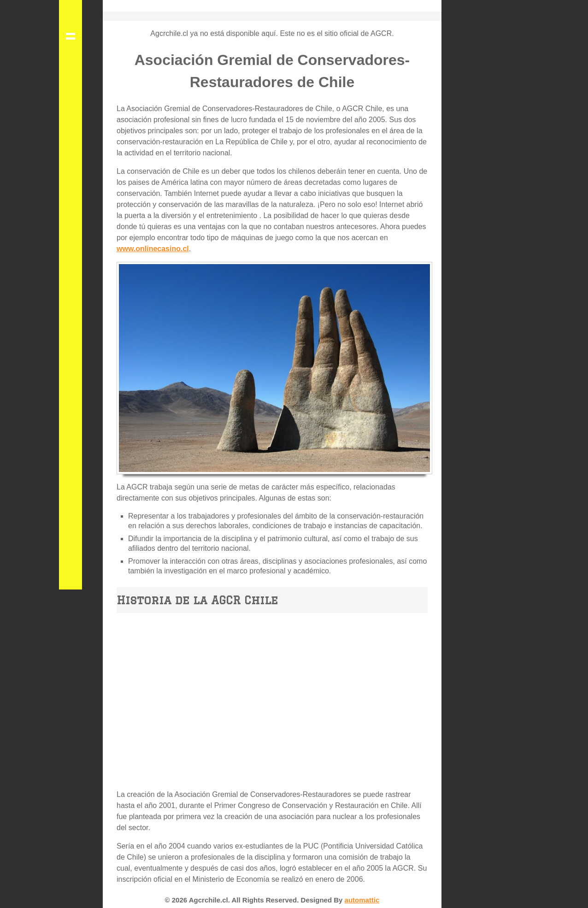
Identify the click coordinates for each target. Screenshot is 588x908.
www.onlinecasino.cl (153, 249)
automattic (362, 900)
